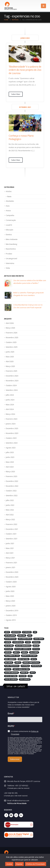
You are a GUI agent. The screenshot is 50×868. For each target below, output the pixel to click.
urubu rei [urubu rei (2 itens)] (24, 673)
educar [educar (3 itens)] (36, 646)
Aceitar (9, 864)
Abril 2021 (10, 553)
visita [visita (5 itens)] (33, 673)
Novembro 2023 (12, 433)
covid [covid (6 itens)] (28, 642)
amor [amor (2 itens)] (7, 632)
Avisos (8, 211)
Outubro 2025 (11, 342)
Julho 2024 (10, 395)
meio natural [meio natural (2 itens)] (24, 659)
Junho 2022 (10, 505)
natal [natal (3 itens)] (34, 659)
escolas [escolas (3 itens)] (36, 649)
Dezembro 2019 (12, 611)
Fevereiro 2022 (12, 524)
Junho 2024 (10, 400)
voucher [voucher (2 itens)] (23, 676)
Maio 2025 (10, 357)
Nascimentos (11, 249)
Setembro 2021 (12, 539)
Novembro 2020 (12, 577)
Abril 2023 (10, 467)
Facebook (6, 815)
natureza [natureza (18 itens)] (9, 663)
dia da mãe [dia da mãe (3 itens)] (9, 646)
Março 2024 (10, 414)
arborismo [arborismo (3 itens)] (16, 632)
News (9, 197)
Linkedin (21, 815)
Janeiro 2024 (11, 424)
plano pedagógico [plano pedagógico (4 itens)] (12, 666)
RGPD (11, 726)
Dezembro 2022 (12, 481)
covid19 (9, 225)
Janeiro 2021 (11, 567)
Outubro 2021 (11, 534)
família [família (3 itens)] (24, 652)
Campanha (10, 215)
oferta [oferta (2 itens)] (18, 663)
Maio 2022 (10, 510)
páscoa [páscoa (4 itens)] (8, 669)
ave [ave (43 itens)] (35, 632)
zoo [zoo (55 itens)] (30, 676)
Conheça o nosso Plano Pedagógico (21, 137)
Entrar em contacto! (16, 686)
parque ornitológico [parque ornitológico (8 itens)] (31, 663)
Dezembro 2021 (12, 529)
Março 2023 (10, 472)
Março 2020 (10, 601)
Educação (10, 230)
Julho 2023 (10, 452)
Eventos (9, 235)
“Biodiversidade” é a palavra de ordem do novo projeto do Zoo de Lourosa (25, 70)
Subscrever (15, 759)
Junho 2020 (10, 591)
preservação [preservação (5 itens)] (36, 666)
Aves (8, 206)
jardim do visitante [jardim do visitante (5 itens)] (29, 656)
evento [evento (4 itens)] (16, 652)
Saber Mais (16, 94)
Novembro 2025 (12, 338)
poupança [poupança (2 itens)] (25, 666)
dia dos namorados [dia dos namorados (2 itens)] (23, 646)
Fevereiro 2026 (12, 333)
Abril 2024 (10, 409)
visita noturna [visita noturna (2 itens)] (11, 676)
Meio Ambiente (12, 239)
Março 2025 (10, 366)
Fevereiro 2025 (12, 371)
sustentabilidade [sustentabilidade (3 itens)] (11, 673)
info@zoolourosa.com (21, 801)
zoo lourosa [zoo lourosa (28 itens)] (25, 679)
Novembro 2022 (12, 486)
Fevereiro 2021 (12, 563)
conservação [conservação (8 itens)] (18, 642)
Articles (9, 191)
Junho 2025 (10, 352)
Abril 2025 (10, 361)
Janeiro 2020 (11, 606)
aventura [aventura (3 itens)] (22, 635)
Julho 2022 (10, 500)
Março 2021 (10, 558)
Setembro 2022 (12, 496)
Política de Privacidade (17, 803)
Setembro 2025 (12, 347)
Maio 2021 (10, 548)
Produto (9, 254)
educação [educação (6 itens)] (9, 649)
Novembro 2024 (12, 381)
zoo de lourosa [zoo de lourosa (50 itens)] (11, 679)
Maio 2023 (10, 462)
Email (11, 714)
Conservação (11, 220)
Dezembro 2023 (12, 428)
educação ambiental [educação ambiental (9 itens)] (23, 649)
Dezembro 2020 (12, 572)
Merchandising (11, 244)
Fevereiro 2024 (12, 419)
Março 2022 (10, 520)
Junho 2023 (10, 457)
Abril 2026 (10, 323)
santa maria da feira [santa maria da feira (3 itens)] (21, 669)
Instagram (16, 815)
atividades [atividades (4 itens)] (27, 632)
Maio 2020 (10, 596)
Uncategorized (11, 259)
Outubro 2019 (11, 615)
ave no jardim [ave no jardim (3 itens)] (10, 635)
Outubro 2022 (11, 491)
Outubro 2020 (11, 582)
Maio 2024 (10, 405)
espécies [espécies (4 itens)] (8, 652)
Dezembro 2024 (12, 376)
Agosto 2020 (11, 587)
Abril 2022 (10, 515)
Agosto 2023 (11, 448)
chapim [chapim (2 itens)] (8, 642)
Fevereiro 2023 (12, 476)
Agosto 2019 (11, 620)
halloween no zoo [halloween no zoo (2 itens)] (12, 656)
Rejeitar (19, 864)
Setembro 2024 (12, 390)
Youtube (11, 815)
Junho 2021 (10, 543)
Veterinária (10, 263)
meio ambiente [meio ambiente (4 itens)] (10, 659)
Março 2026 (10, 328)
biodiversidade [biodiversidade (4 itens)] (10, 639)
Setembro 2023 (12, 443)
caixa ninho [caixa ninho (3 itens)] (39, 639)
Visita (8, 268)
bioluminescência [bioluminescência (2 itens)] (25, 639)
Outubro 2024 (11, 385)
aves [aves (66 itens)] (30, 635)
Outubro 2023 (11, 438)
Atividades (10, 201)
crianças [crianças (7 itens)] (36, 642)
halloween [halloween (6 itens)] (34, 652)
